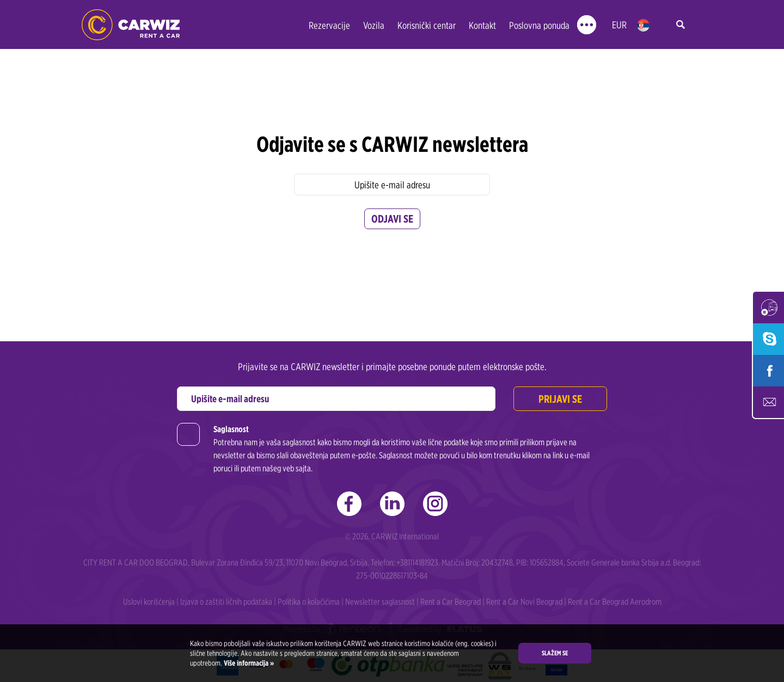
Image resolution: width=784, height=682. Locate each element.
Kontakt (482, 25)
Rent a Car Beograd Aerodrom (615, 602)
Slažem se (555, 653)
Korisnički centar (427, 25)
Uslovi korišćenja (149, 602)
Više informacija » (248, 663)
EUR (619, 25)
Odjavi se (392, 219)
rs (643, 25)
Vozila (374, 25)
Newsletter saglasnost (380, 602)
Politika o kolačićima (309, 602)
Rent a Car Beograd (451, 602)
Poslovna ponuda (539, 25)
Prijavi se (560, 399)
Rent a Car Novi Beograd (524, 602)
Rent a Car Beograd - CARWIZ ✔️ (131, 25)
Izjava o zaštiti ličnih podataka (226, 602)
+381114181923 (417, 563)
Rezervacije (329, 25)
